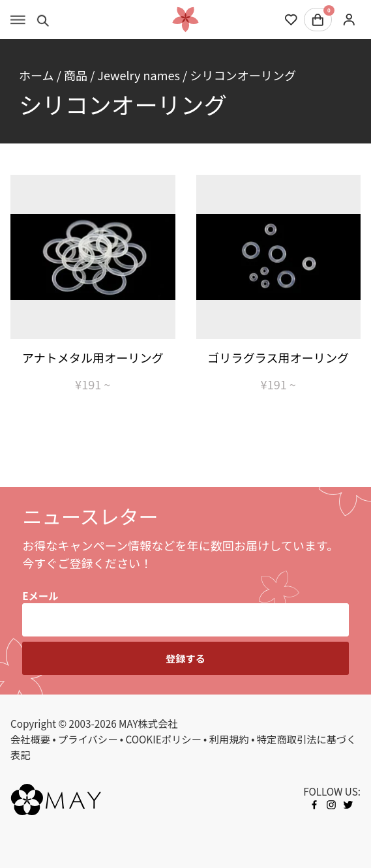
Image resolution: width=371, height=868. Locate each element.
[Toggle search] (43, 20)
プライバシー (88, 739)
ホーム (37, 75)
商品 (76, 75)
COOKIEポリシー (163, 739)
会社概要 (30, 739)
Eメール (40, 595)
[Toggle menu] (18, 20)
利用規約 (229, 739)
